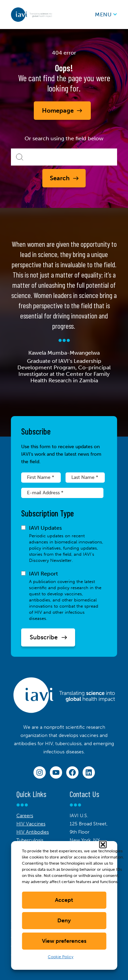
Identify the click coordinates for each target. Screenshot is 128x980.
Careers (25, 816)
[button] (103, 844)
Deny (64, 920)
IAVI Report (62, 596)
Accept (64, 900)
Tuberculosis (30, 840)
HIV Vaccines (31, 824)
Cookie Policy (61, 957)
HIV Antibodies (33, 832)
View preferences (64, 941)
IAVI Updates (62, 544)
